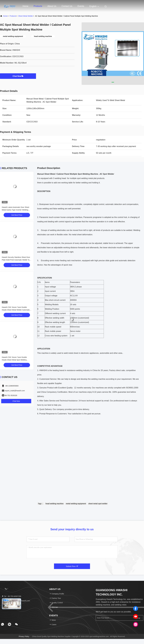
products (13, 16)
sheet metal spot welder (98, 504)
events (81, 6)
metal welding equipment (76, 504)
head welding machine (55, 504)
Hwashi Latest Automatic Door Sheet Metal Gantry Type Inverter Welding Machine (15, 210)
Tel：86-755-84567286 (11, 596)
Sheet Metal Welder (26, 16)
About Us (52, 6)
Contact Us (67, 6)
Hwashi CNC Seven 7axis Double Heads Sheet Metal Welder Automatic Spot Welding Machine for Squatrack (16, 310)
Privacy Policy (24, 636)
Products (38, 6)
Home (25, 6)
